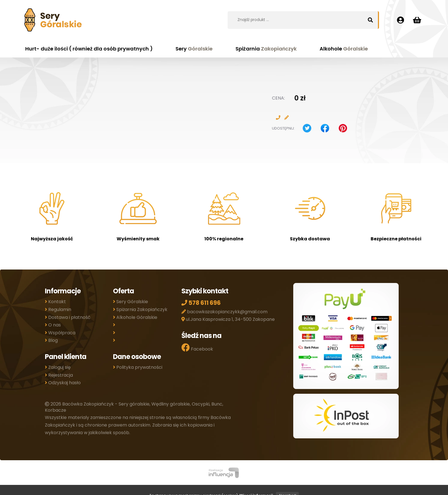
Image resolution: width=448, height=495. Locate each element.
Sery (194, 49)
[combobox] (299, 20)
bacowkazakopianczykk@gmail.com (224, 312)
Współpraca (60, 333)
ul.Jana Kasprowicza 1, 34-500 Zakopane (228, 319)
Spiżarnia (266, 49)
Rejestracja (59, 375)
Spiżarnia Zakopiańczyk (140, 309)
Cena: (278, 98)
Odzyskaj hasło (63, 383)
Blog (51, 340)
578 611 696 (201, 303)
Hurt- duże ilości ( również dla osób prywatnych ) (89, 49)
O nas (53, 325)
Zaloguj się (58, 367)
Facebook (197, 348)
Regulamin (58, 309)
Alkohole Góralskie (135, 317)
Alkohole (344, 49)
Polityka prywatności (138, 367)
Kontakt (55, 302)
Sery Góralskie (131, 302)
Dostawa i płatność (68, 317)
